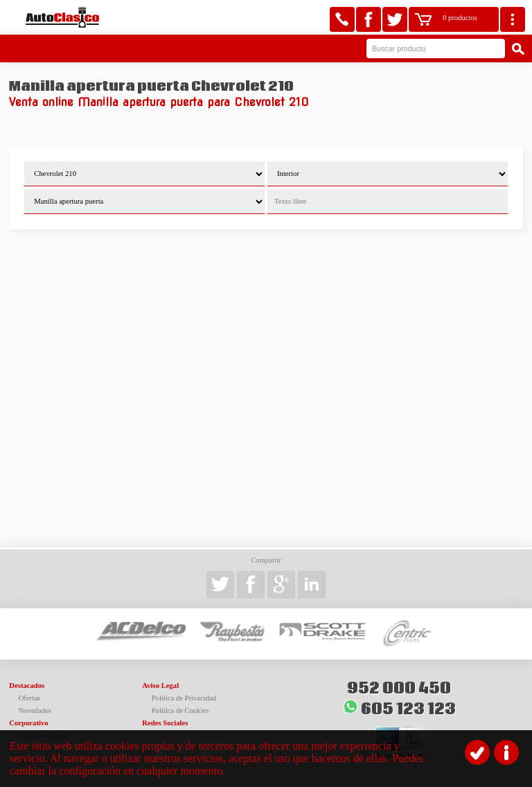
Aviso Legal (160, 686)
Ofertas (29, 698)
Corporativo (28, 723)
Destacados (27, 686)
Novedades (35, 710)
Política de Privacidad (184, 698)
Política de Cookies (180, 710)
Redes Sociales (165, 723)
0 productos (460, 18)
